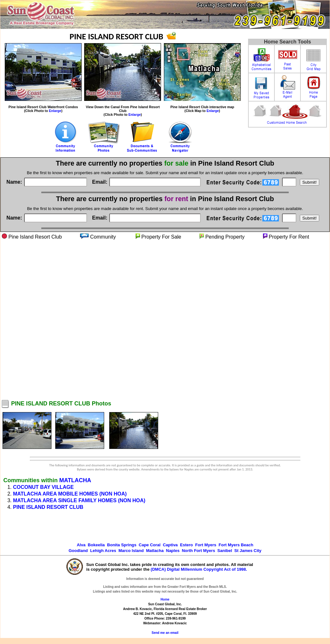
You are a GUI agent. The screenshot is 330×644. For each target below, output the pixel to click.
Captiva (170, 545)
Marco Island (131, 551)
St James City (248, 551)
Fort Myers (206, 545)
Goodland (78, 551)
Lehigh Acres (103, 551)
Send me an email (165, 633)
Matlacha (155, 551)
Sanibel (225, 551)
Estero (186, 545)
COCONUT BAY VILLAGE (43, 487)
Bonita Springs (122, 545)
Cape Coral (150, 545)
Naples (173, 551)
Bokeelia (96, 545)
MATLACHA (75, 480)
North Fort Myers (198, 551)
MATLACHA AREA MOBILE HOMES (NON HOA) (70, 494)
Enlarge (55, 111)
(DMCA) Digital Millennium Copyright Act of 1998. (199, 569)
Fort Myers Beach (236, 545)
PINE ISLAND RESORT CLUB (48, 507)
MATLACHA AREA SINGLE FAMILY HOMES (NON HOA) (79, 500)
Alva (81, 545)
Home (165, 599)
